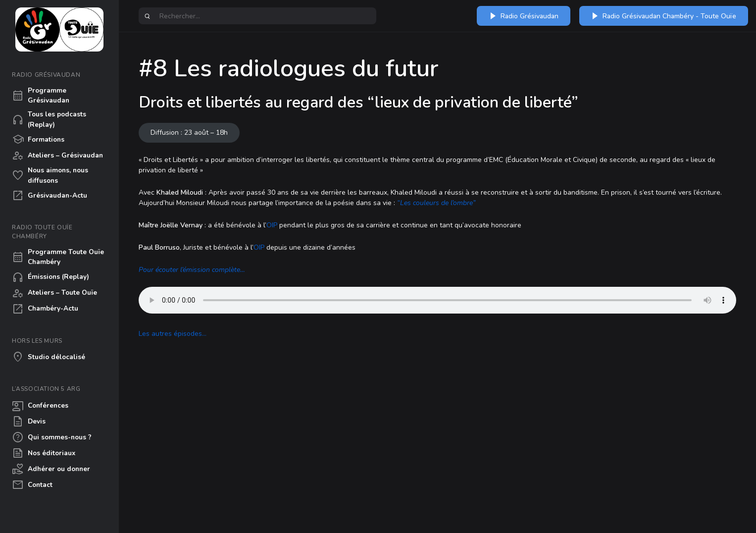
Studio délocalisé (49, 357)
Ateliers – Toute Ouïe (54, 293)
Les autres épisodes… (173, 334)
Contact (32, 485)
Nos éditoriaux (44, 453)
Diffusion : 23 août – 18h (189, 133)
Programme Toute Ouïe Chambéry (58, 257)
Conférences (40, 406)
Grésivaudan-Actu (50, 196)
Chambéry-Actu (45, 309)
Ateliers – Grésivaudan (57, 156)
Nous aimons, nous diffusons (50, 175)
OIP (272, 225)
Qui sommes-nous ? (52, 437)
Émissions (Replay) (50, 277)
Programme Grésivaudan (41, 95)
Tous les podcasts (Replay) (49, 119)
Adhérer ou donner (51, 469)
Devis (29, 422)
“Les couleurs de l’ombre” (436, 203)
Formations (38, 140)
